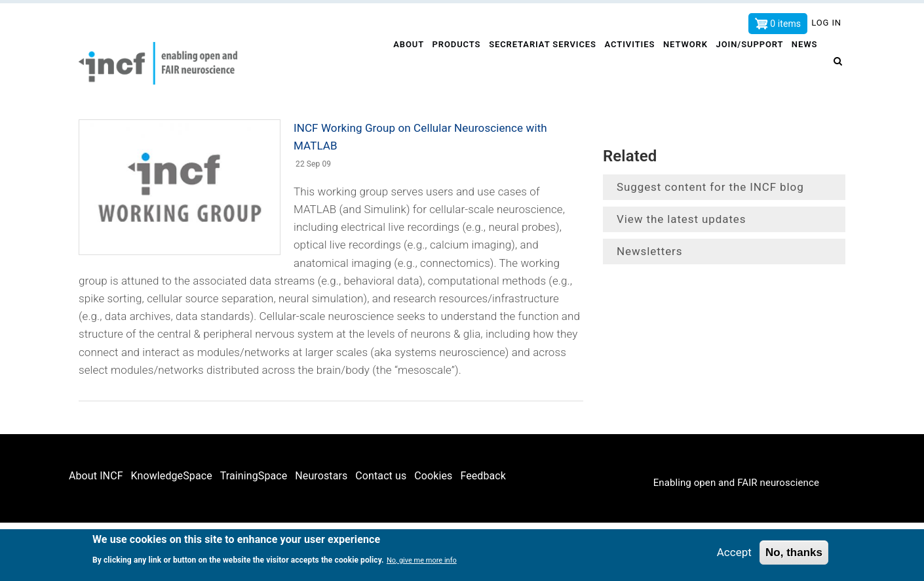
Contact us (381, 476)
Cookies (433, 476)
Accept (734, 552)
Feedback (483, 476)
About (402, 63)
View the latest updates (681, 219)
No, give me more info (422, 560)
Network (683, 63)
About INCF (96, 476)
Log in (826, 23)
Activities (626, 63)
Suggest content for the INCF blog (710, 187)
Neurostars (321, 476)
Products (451, 63)
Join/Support (750, 63)
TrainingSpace (254, 476)
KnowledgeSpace (172, 476)
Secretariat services (538, 63)
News (806, 63)
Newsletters (649, 251)
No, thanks (794, 552)
